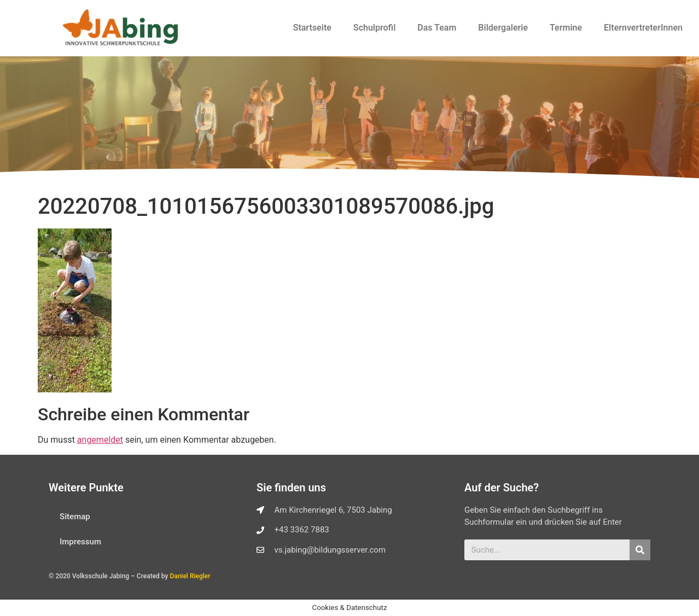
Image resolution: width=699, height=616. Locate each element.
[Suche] (640, 550)
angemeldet (100, 440)
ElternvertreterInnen (643, 28)
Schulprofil (374, 28)
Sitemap (75, 517)
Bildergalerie (503, 28)
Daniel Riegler (190, 576)
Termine (566, 28)
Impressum (80, 542)
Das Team (437, 28)
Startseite (312, 28)
